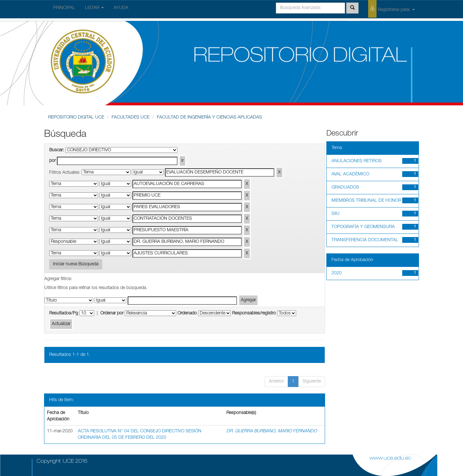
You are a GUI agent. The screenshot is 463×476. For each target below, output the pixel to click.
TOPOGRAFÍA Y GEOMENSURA (363, 227)
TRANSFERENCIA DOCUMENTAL (365, 240)
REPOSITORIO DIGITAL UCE (76, 118)
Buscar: (57, 150)
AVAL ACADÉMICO (350, 174)
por (52, 161)
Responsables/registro (254, 313)
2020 (337, 273)
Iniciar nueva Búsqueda (76, 264)
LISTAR (94, 8)
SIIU (336, 214)
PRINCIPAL (64, 8)
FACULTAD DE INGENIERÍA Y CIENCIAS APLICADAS (209, 118)
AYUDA (121, 8)
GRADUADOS (345, 188)
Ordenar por (112, 313)
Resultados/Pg (64, 313)
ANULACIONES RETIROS (357, 161)
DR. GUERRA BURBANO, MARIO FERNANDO (272, 431)
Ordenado (187, 313)
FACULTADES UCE (131, 118)
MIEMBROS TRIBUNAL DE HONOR (366, 201)
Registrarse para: (391, 9)
